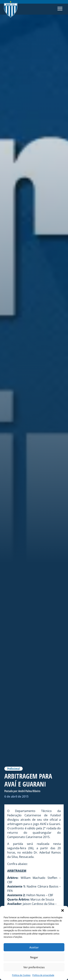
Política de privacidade (43, 975)
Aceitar (34, 947)
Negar (34, 957)
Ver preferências (34, 967)
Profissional (14, 769)
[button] (63, 910)
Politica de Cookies (21, 975)
